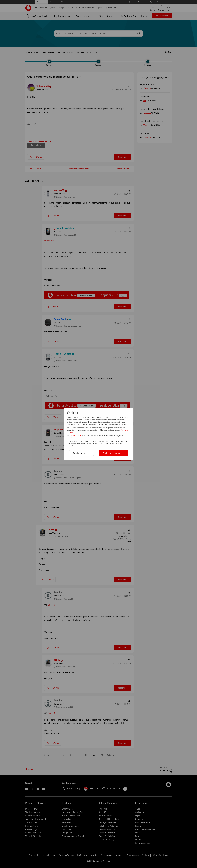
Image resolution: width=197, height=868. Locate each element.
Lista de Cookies (76, 436)
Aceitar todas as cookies (113, 453)
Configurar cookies (81, 453)
